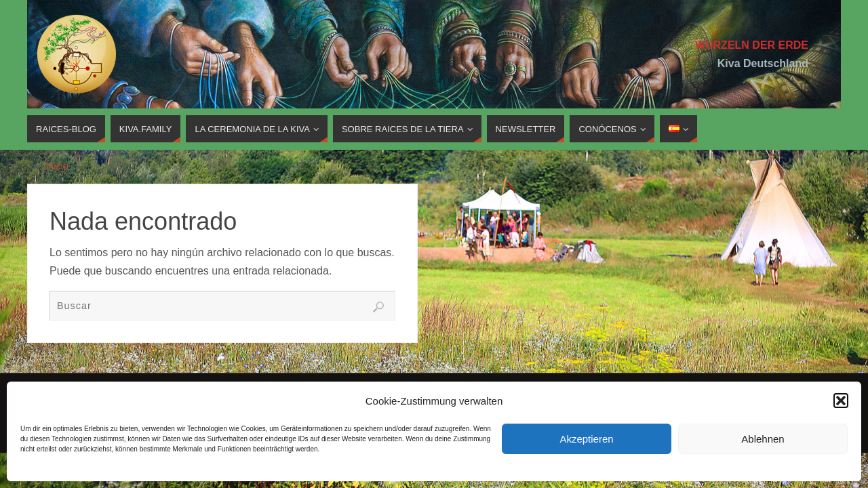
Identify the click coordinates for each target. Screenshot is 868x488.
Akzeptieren (586, 439)
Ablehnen (763, 439)
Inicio (57, 166)
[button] (841, 401)
